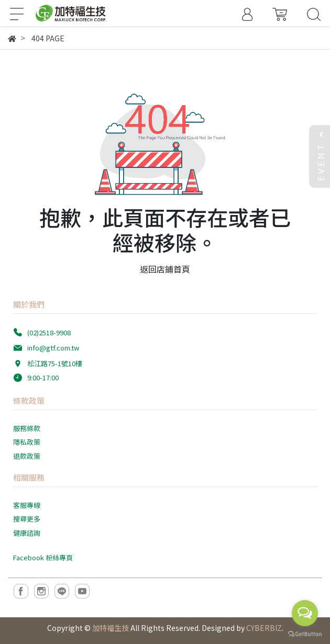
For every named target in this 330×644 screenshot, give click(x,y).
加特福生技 (111, 628)
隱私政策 (27, 442)
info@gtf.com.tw (53, 348)
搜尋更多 (27, 519)
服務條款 (27, 428)
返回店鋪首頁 (165, 269)
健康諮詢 (27, 533)
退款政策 (27, 456)
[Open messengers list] (305, 613)
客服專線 (27, 505)
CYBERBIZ (264, 628)
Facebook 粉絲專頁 (43, 557)
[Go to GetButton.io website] (305, 633)
